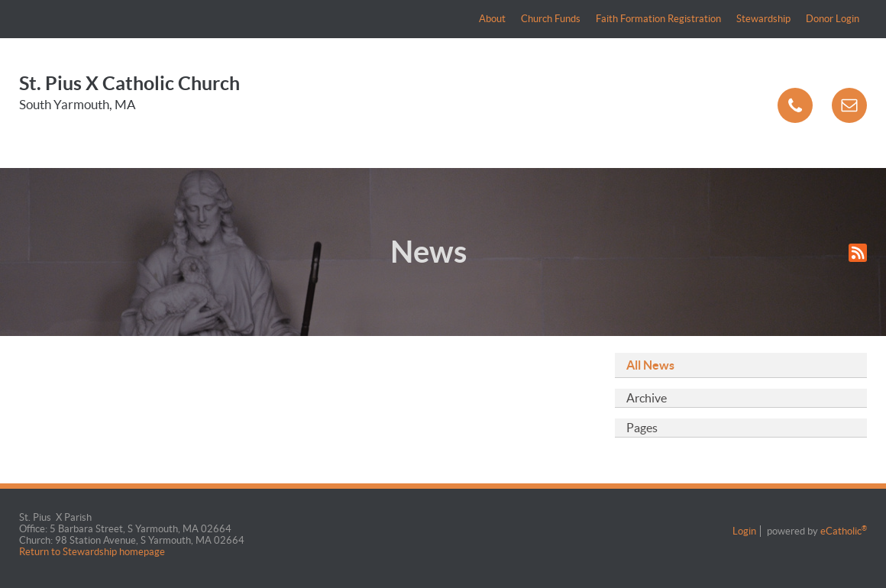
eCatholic (844, 531)
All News (650, 365)
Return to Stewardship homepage (93, 552)
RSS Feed (858, 253)
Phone (795, 105)
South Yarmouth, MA (78, 105)
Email (849, 105)
